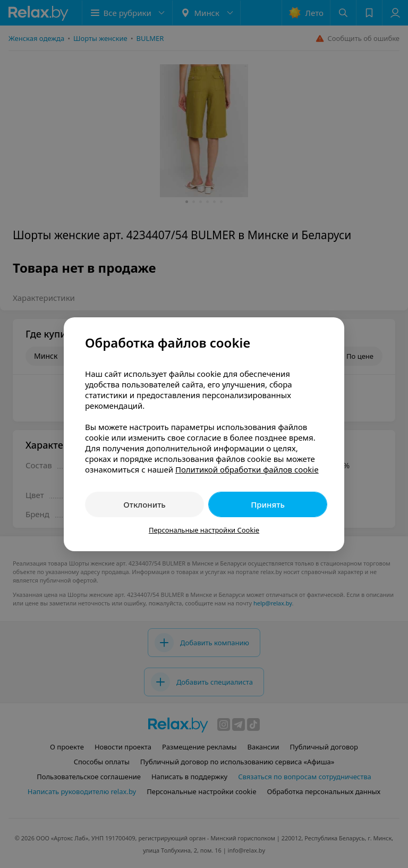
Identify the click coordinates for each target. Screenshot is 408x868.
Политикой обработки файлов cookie (247, 469)
